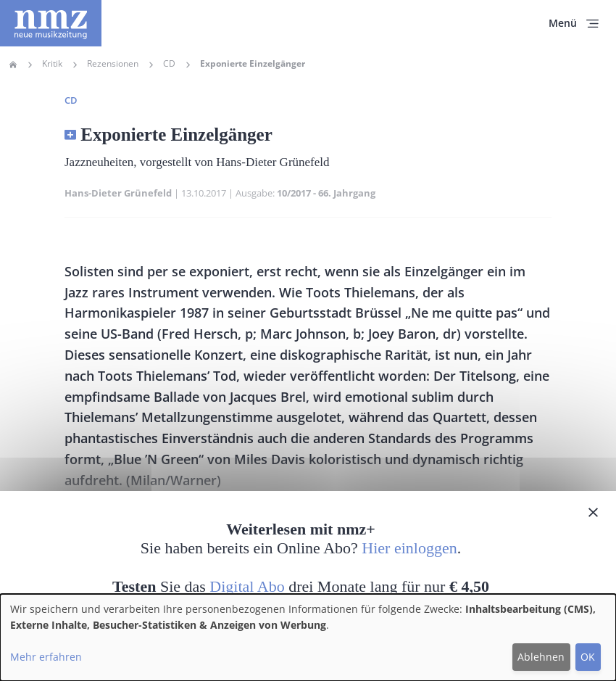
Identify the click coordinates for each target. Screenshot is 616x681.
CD (169, 64)
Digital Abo (247, 586)
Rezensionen (113, 64)
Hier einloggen (409, 548)
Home (13, 65)
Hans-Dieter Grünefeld (118, 193)
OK (588, 657)
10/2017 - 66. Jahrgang (326, 193)
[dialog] (308, 637)
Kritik (52, 64)
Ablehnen (541, 657)
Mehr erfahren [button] (46, 657)
